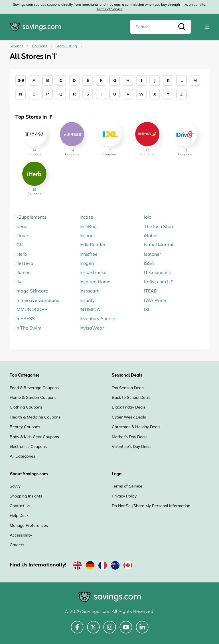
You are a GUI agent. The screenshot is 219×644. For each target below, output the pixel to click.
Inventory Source (97, 318)
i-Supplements (31, 217)
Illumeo (23, 272)
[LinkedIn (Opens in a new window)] (142, 630)
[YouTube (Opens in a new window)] (126, 630)
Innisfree (89, 254)
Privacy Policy (124, 496)
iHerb (21, 254)
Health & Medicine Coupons (35, 417)
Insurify (87, 300)
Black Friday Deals (129, 407)
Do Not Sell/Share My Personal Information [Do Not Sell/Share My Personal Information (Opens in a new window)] (151, 506)
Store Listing (66, 46)
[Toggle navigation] (207, 27)
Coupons (39, 46)
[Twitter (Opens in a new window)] (93, 630)
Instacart (89, 291)
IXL (147, 309)
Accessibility (21, 535)
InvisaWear (92, 328)
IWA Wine (155, 300)
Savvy (15, 486)
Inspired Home (95, 282)
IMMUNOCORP (31, 309)
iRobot (151, 235)
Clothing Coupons (26, 407)
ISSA (149, 263)
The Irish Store (159, 226)
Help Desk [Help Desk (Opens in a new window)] (19, 515)
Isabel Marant (159, 245)
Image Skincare (32, 291)
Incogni (87, 235)
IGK (19, 245)
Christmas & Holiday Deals (136, 427)
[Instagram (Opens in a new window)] (110, 630)
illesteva (24, 263)
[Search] (161, 27)
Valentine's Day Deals (132, 446)
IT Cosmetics (157, 272)
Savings (17, 46)
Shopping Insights (26, 496)
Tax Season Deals (128, 388)
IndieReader (93, 245)
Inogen (87, 263)
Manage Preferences (29, 525)
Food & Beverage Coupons (34, 388)
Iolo (148, 217)
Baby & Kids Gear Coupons (34, 437)
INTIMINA (90, 309)
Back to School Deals (131, 397)
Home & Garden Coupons (33, 397)
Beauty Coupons (25, 427)
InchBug (88, 226)
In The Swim (28, 328)
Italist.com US (159, 282)
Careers (17, 545)
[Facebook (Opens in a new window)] (77, 630)
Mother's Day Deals (130, 437)
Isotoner (153, 254)
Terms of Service (110, 9)
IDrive (22, 235)
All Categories (23, 456)
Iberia (22, 226)
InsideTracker (94, 272)
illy (18, 282)
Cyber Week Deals (129, 417)
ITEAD (151, 291)
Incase (86, 217)
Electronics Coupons (28, 446)
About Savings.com (29, 474)
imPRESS (25, 318)
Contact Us (20, 506)
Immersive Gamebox (37, 300)
